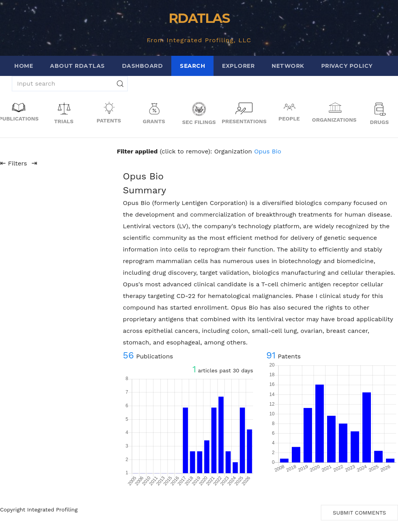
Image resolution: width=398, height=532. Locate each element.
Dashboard (143, 66)
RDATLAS (199, 18)
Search (192, 66)
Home (24, 66)
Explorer (238, 66)
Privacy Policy (347, 66)
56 (128, 355)
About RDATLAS (78, 66)
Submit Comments (359, 513)
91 (271, 355)
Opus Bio (268, 151)
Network (288, 66)
